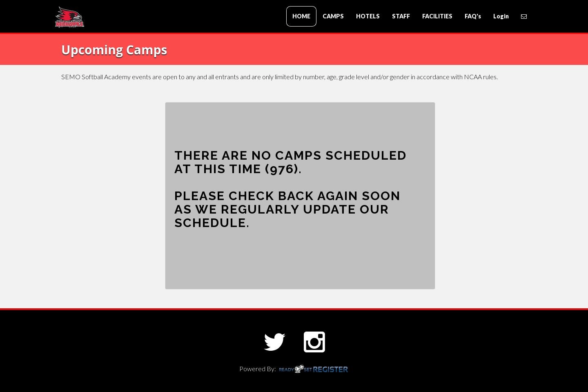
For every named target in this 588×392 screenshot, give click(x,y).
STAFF (401, 16)
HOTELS (368, 16)
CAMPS (333, 16)
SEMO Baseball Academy (104, 17)
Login (501, 16)
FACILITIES (437, 16)
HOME (301, 16)
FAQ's (473, 16)
